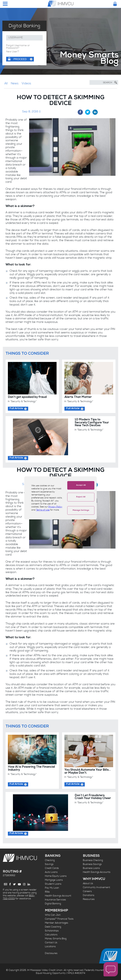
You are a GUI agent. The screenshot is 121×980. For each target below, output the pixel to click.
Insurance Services (55, 900)
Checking (50, 860)
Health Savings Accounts (97, 872)
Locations (50, 947)
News (15, 83)
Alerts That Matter (78, 397)
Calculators (51, 935)
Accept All (81, 485)
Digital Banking (53, 904)
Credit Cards (52, 868)
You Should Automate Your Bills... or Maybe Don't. (88, 772)
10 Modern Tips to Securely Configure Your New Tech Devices (92, 423)
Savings (49, 864)
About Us (88, 883)
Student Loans (53, 884)
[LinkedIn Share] (95, 112)
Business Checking (93, 860)
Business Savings (92, 864)
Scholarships (52, 931)
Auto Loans (51, 872)
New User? (13, 52)
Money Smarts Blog (56, 939)
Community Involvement (97, 887)
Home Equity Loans (56, 876)
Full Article (16, 409)
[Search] (104, 82)
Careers (87, 891)
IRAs (47, 892)
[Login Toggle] (115, 4)
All (6, 83)
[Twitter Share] (88, 112)
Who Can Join (53, 915)
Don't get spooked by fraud (27, 397)
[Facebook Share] (80, 112)
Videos (26, 83)
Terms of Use (43, 510)
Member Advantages (56, 923)
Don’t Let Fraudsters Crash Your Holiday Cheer (93, 797)
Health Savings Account (58, 896)
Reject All (81, 497)
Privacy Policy (55, 507)
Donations (89, 895)
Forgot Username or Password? (18, 47)
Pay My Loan (52, 888)
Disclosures (51, 953)
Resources (89, 899)
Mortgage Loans (54, 880)
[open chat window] (111, 969)
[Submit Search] (116, 82)
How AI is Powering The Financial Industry (31, 769)
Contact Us (51, 943)
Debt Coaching (53, 927)
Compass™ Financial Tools (59, 919)
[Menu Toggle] (5, 4)
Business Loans (91, 868)
